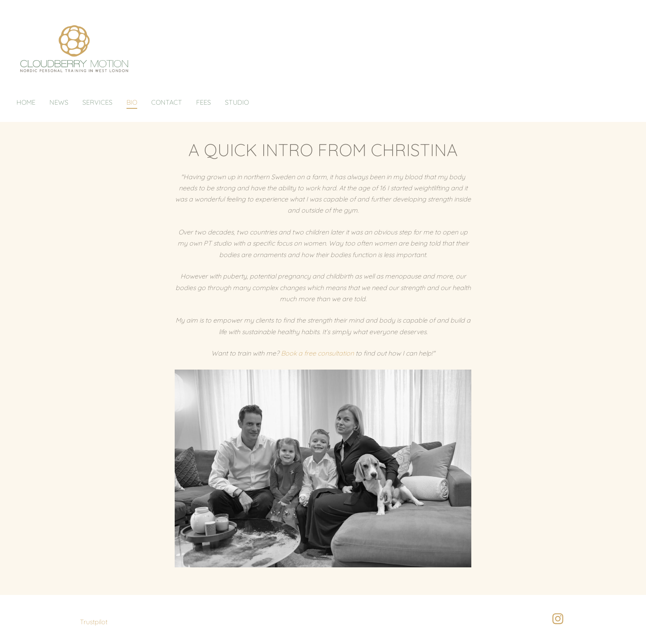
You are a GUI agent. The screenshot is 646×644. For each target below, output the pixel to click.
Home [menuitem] (26, 102)
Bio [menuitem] (132, 102)
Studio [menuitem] (237, 102)
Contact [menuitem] (167, 102)
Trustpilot (94, 622)
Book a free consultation (317, 353)
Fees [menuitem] (204, 102)
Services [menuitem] (97, 102)
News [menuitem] (59, 102)
